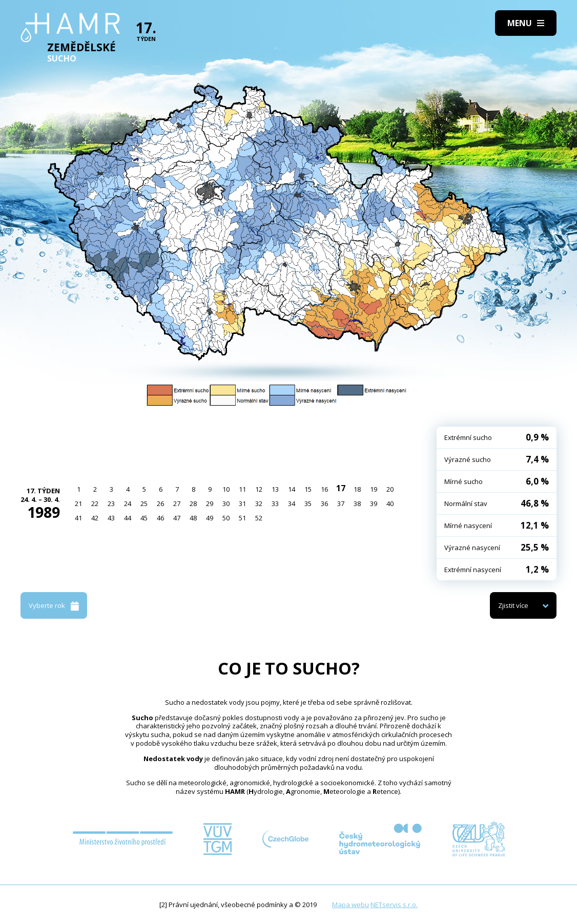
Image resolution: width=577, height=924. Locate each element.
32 (259, 503)
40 (390, 503)
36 (324, 503)
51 (242, 518)
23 (111, 503)
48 (193, 518)
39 (374, 503)
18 (357, 489)
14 (292, 489)
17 (341, 488)
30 (226, 503)
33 (275, 503)
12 (259, 489)
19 (374, 489)
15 (308, 489)
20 (390, 489)
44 (128, 518)
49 (210, 518)
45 (144, 518)
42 (95, 518)
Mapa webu (351, 905)
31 (242, 503)
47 (177, 518)
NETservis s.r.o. (394, 905)
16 (324, 489)
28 (193, 503)
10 (226, 489)
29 (210, 503)
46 (160, 518)
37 (341, 503)
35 (308, 503)
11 (242, 489)
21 (78, 503)
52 (259, 518)
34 (292, 503)
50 (226, 518)
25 (144, 503)
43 (111, 518)
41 (78, 518)
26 (160, 503)
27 (177, 503)
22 (95, 503)
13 (275, 489)
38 (357, 503)
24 (128, 503)
